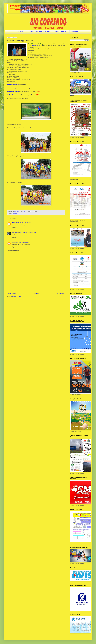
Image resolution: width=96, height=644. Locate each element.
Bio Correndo (15, 233)
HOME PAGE (22, 32)
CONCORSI (75, 32)
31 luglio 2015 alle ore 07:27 (24, 242)
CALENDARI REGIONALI (61, 32)
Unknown (14, 223)
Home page (36, 294)
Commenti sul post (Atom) (19, 296)
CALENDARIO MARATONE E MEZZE (39, 32)
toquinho (14, 242)
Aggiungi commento (13, 251)
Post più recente (12, 294)
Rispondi (14, 227)
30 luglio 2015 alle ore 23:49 (29, 233)
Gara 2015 (15, 214)
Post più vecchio (60, 294)
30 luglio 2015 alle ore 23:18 (24, 223)
